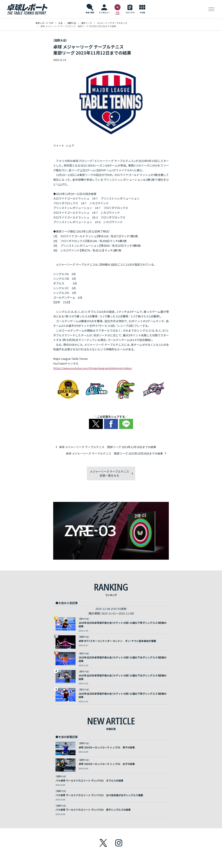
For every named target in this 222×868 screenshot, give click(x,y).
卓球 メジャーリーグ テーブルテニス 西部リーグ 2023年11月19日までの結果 (107, 447)
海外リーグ (86, 23)
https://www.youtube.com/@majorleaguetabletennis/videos (92, 368)
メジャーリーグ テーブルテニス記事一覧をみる (109, 473)
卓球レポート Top (44, 23)
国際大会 (72, 23)
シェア (70, 145)
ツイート (59, 145)
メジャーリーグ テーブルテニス (112, 23)
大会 (60, 23)
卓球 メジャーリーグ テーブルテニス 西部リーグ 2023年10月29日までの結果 (115, 453)
